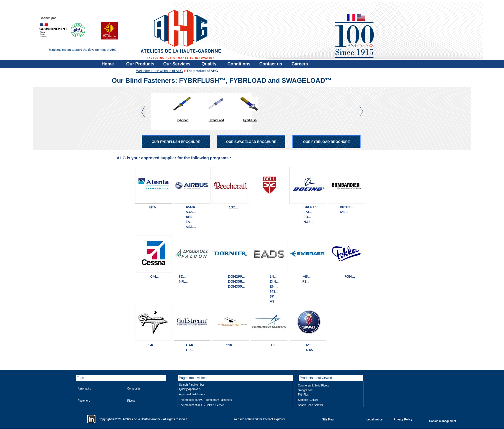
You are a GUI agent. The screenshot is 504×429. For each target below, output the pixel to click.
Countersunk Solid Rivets (313, 386)
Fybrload (183, 120)
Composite (134, 389)
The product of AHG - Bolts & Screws (202, 405)
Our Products (140, 64)
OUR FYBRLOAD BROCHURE (326, 142)
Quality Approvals (190, 389)
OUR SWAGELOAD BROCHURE (251, 142)
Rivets (131, 401)
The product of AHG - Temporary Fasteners (206, 400)
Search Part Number (192, 385)
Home (108, 64)
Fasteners (84, 401)
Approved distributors (192, 394)
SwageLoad (216, 120)
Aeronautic (84, 389)
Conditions (239, 64)
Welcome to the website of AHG (160, 71)
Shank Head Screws (310, 405)
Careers (300, 64)
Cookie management (443, 421)
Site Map (328, 419)
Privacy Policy (403, 419)
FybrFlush (250, 120)
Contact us (271, 64)
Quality (209, 64)
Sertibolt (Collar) (308, 400)
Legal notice (374, 419)
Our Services (177, 64)
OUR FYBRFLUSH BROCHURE (176, 142)
